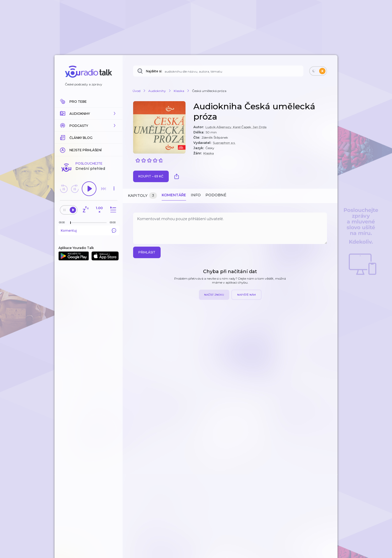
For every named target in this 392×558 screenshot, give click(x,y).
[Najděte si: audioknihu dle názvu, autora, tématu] (218, 71)
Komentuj (89, 230)
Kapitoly (142, 196)
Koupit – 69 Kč (151, 176)
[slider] (70, 223)
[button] (89, 113)
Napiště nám (246, 295)
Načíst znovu (214, 295)
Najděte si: (154, 71)
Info (196, 195)
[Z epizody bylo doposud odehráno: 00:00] (63, 222)
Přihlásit (147, 252)
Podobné (216, 195)
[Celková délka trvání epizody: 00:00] (114, 222)
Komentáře (174, 195)
